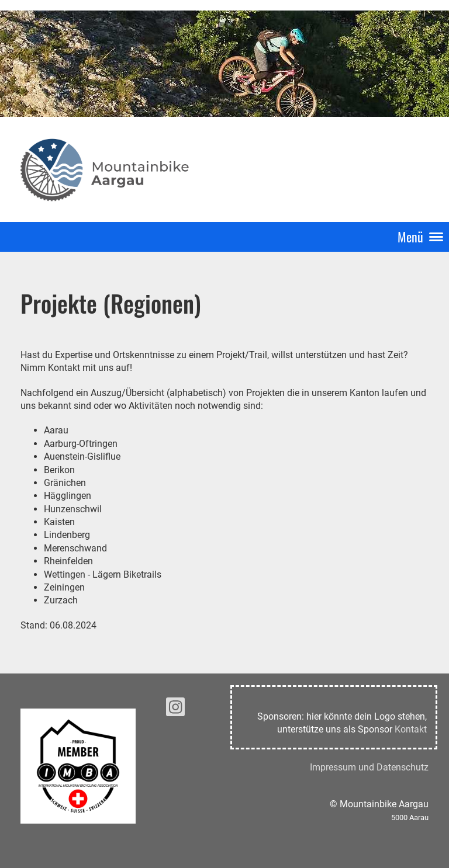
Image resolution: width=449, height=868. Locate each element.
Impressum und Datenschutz (369, 767)
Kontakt (411, 729)
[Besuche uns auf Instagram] (175, 710)
